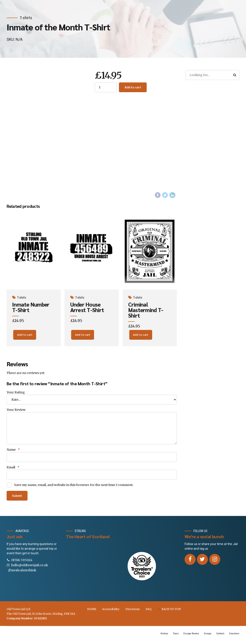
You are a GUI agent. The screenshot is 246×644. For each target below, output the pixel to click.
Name (13, 452)
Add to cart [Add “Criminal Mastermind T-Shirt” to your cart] (141, 336)
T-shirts (26, 18)
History (161, 637)
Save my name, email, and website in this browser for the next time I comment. (74, 488)
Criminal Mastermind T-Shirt (146, 310)
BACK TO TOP (171, 612)
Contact (220, 637)
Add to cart (133, 87)
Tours (173, 637)
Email (13, 470)
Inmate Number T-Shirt (31, 307)
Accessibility (111, 612)
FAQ (149, 612)
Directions (133, 612)
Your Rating (16, 394)
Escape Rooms (189, 637)
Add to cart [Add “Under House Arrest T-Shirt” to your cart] (83, 336)
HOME (92, 612)
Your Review (16, 411)
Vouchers (234, 637)
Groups (206, 637)
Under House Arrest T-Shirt (87, 307)
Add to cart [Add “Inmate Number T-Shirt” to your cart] (25, 336)
